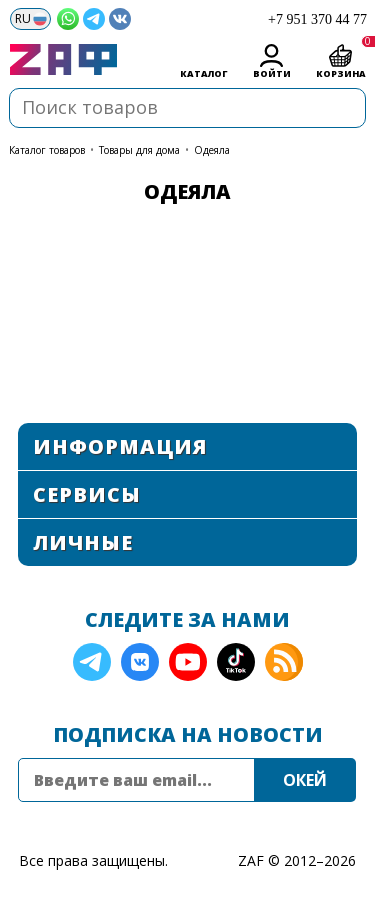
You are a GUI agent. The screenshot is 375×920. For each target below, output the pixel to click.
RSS (284, 662)
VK (140, 662)
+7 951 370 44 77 (317, 19)
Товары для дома (139, 150)
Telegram (92, 662)
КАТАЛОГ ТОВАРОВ (47, 150)
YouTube (188, 662)
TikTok (236, 662)
